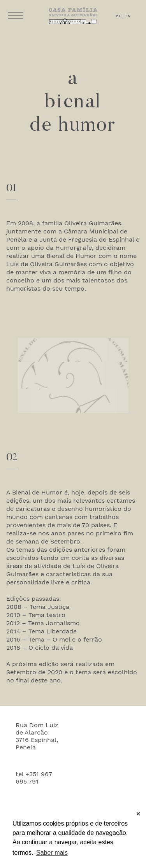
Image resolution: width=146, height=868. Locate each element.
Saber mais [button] (52, 853)
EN (128, 16)
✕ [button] (138, 814)
